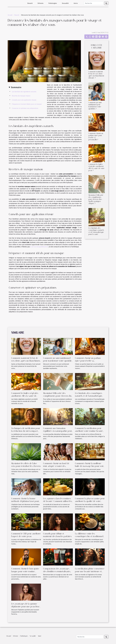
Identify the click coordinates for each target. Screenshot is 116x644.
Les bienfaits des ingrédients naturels (24, 92)
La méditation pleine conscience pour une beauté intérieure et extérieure (90, 571)
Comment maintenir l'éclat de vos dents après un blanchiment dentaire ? (96, 75)
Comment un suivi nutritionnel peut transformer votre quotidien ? (95, 106)
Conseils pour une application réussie (24, 100)
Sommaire (16, 87)
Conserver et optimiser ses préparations (25, 108)
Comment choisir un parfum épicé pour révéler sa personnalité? (88, 361)
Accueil (10, 15)
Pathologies (53, 3)
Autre (76, 3)
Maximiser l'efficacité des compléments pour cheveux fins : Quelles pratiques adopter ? (96, 199)
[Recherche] (94, 3)
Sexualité (65, 3)
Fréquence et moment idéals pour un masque (27, 104)
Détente (41, 3)
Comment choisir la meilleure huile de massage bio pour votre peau (90, 466)
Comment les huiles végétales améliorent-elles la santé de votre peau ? (97, 167)
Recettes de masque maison (21, 96)
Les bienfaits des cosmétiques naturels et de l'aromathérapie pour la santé (96, 231)
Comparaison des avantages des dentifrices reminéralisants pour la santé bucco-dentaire (57, 571)
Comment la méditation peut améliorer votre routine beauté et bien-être (89, 431)
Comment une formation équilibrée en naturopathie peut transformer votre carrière (58, 431)
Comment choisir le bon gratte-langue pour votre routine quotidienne (26, 571)
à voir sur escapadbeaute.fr (39, 247)
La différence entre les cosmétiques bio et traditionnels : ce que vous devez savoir (90, 536)
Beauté (30, 3)
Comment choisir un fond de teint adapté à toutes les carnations (56, 466)
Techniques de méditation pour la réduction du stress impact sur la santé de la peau (26, 431)
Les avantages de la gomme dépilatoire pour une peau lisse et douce (25, 606)
